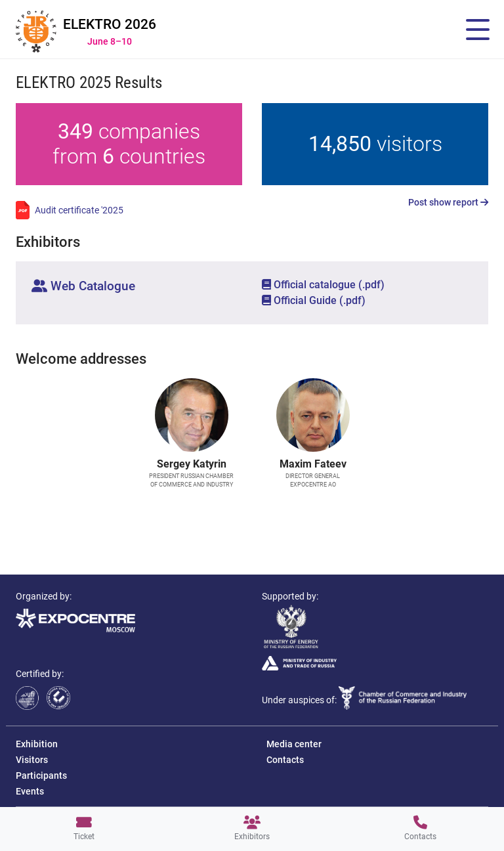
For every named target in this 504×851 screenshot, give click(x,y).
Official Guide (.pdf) (314, 300)
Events (30, 791)
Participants (41, 775)
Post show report (448, 202)
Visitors (32, 760)
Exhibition (37, 744)
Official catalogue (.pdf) (323, 285)
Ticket (84, 828)
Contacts (420, 828)
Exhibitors (252, 828)
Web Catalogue (83, 286)
